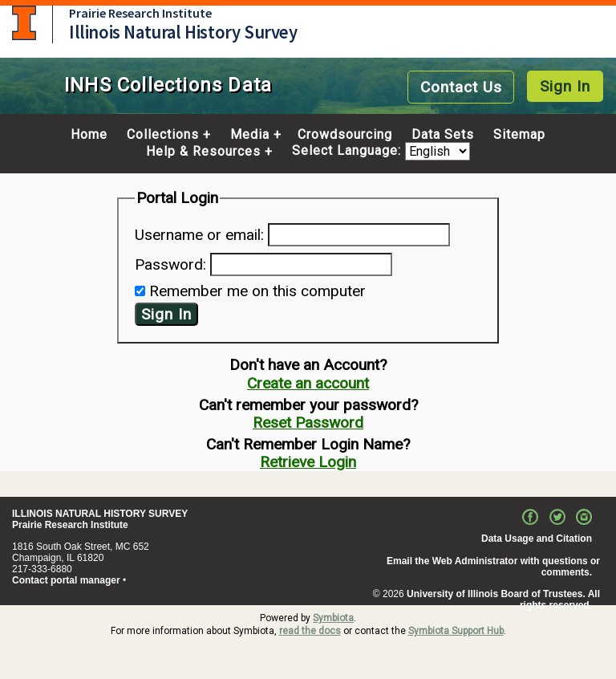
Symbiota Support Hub (456, 631)
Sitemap (519, 135)
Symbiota (333, 618)
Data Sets (443, 135)
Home (89, 135)
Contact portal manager (66, 580)
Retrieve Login (308, 462)
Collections (163, 135)
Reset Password (308, 423)
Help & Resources (203, 152)
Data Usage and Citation (537, 539)
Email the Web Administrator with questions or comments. (493, 567)
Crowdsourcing (345, 135)
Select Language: (349, 151)
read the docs (310, 631)
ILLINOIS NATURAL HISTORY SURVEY (100, 514)
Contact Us (461, 87)
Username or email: (199, 235)
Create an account (308, 383)
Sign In (565, 86)
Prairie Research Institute (140, 13)
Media (250, 135)
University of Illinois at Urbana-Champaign (24, 23)
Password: (170, 264)
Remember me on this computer (257, 291)
